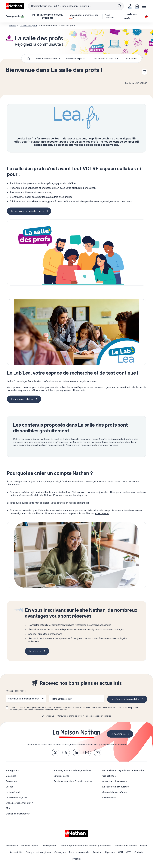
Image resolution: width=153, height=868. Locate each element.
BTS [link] (8, 808)
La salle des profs (135, 16)
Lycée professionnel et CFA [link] (19, 803)
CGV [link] (129, 852)
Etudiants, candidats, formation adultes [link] (73, 781)
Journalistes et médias (114, 792)
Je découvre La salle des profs (27, 211)
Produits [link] (77, 859)
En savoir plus (48, 716)
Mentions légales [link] (30, 846)
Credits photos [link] (49, 846)
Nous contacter (110, 16)
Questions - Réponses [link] (104, 852)
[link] (56, 753)
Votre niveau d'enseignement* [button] (23, 699)
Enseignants (12, 770)
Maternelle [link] (11, 776)
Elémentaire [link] (11, 781)
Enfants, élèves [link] (62, 776)
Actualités (131, 58)
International (109, 797)
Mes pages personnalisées (85, 16)
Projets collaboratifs (48, 58)
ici (87, 495)
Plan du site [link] (12, 846)
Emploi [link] (143, 846)
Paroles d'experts (76, 58)
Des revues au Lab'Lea (107, 58)
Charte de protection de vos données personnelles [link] (85, 846)
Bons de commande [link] (79, 852)
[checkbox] (7, 708)
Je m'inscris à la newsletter (125, 699)
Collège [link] (10, 787)
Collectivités (109, 776)
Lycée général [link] (13, 792)
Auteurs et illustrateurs (115, 781)
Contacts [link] (139, 852)
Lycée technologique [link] (16, 797)
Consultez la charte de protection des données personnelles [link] (84, 716)
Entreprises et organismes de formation (123, 770)
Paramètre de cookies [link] (126, 846)
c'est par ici (102, 513)
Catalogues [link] (60, 852)
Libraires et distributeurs (116, 787)
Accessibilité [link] (16, 852)
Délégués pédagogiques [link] (38, 852)
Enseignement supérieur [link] (18, 814)
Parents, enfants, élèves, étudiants (73, 770)
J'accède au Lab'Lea (22, 399)
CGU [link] (120, 852)
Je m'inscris (35, 651)
